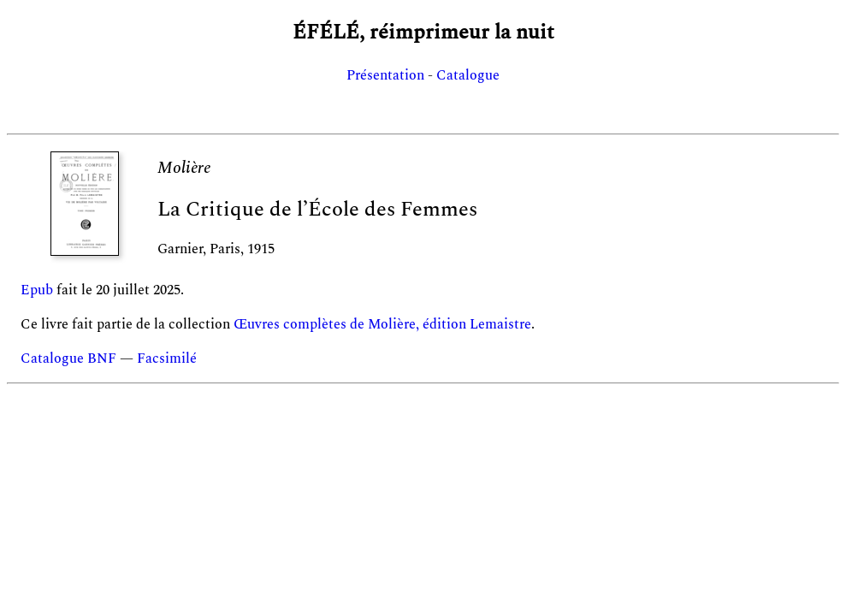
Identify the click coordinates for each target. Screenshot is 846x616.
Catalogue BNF (68, 358)
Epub (37, 290)
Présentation (385, 75)
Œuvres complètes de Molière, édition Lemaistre (382, 324)
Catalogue (468, 75)
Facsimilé (167, 358)
